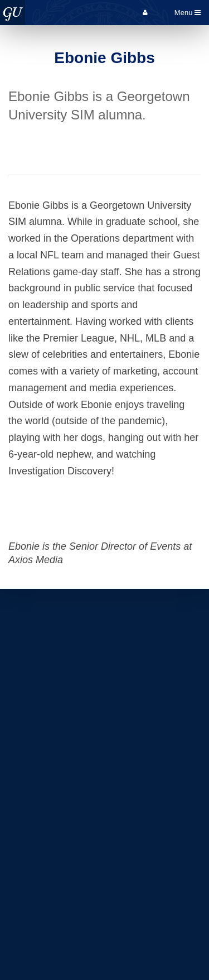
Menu (188, 13)
